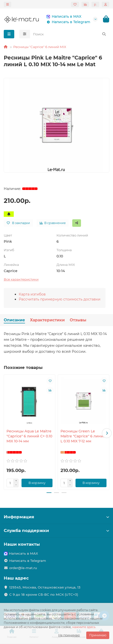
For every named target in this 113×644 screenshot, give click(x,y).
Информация (56, 517)
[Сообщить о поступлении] (9, 214)
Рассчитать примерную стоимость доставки (60, 299)
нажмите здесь (84, 627)
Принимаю (98, 635)
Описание (14, 320)
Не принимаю (69, 635)
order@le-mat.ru (23, 568)
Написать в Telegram (67, 22)
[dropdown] (7, 4)
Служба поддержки (56, 530)
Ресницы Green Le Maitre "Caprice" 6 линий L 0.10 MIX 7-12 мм (83, 436)
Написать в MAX (63, 16)
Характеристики (47, 320)
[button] (107, 433)
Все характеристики (21, 279)
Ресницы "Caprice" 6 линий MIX (40, 47)
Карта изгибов (32, 294)
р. (95, 4)
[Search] (70, 34)
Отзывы (78, 320)
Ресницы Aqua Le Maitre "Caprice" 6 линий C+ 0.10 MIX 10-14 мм (29, 436)
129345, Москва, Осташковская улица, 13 (45, 587)
